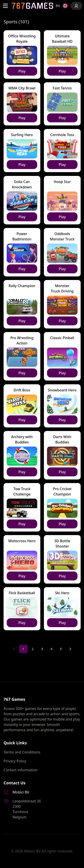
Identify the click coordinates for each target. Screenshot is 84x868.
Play (22, 71)
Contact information (20, 770)
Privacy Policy (15, 761)
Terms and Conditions (22, 752)
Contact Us (15, 783)
